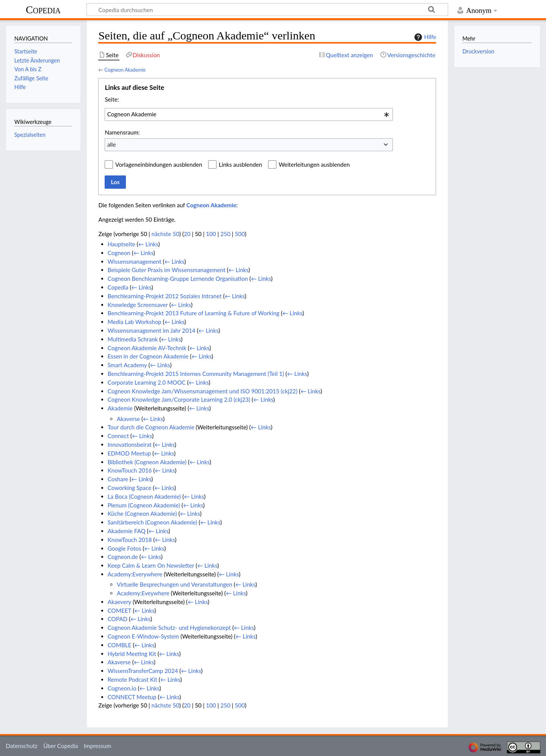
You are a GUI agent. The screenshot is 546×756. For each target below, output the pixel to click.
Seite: (112, 99)
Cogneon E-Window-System (144, 636)
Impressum (98, 746)
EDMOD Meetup (129, 453)
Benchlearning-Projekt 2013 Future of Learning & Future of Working (194, 313)
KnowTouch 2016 (130, 470)
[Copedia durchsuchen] (267, 9)
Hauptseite (122, 244)
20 (187, 234)
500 (240, 234)
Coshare (118, 479)
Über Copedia (60, 746)
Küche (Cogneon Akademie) (142, 513)
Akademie (120, 408)
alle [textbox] (112, 144)
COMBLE (120, 645)
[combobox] (249, 114)
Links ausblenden (240, 164)
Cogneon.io (122, 688)
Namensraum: (122, 132)
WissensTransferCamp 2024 (143, 671)
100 (211, 234)
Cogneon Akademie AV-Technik (147, 348)
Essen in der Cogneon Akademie (148, 356)
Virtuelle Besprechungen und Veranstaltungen (175, 584)
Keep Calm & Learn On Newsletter (151, 565)
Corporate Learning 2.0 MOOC (147, 382)
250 (225, 234)
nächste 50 (166, 234)
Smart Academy (127, 365)
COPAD (118, 619)
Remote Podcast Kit (133, 679)
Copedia (43, 10)
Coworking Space (129, 488)
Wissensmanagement (135, 261)
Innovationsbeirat (130, 445)
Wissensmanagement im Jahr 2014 (152, 330)
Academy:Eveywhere (143, 593)
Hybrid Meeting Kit (132, 654)
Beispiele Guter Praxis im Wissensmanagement (167, 270)
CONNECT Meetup (132, 697)
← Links (148, 244)
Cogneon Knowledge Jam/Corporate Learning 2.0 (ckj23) (179, 399)
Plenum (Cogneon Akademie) (144, 505)
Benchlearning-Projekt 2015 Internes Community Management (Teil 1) (196, 374)
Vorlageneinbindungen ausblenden (159, 164)
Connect (118, 436)
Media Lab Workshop (135, 322)
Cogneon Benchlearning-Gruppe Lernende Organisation (178, 279)
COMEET (120, 610)
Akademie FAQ (127, 531)
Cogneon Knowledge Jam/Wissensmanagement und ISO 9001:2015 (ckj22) (203, 391)
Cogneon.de (123, 557)
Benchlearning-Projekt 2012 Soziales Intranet (165, 296)
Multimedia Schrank (133, 339)
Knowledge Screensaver (138, 305)
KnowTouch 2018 (130, 540)
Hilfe (424, 37)
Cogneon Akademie (125, 70)
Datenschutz (22, 746)
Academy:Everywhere (135, 574)
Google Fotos (125, 548)
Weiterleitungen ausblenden (314, 164)
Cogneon (119, 253)
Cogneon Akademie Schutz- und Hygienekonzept (169, 628)
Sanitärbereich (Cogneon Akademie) (152, 522)
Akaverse (128, 419)
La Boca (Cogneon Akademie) (144, 496)
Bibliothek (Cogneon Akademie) (147, 462)
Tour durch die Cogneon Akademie (151, 427)
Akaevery (119, 602)
